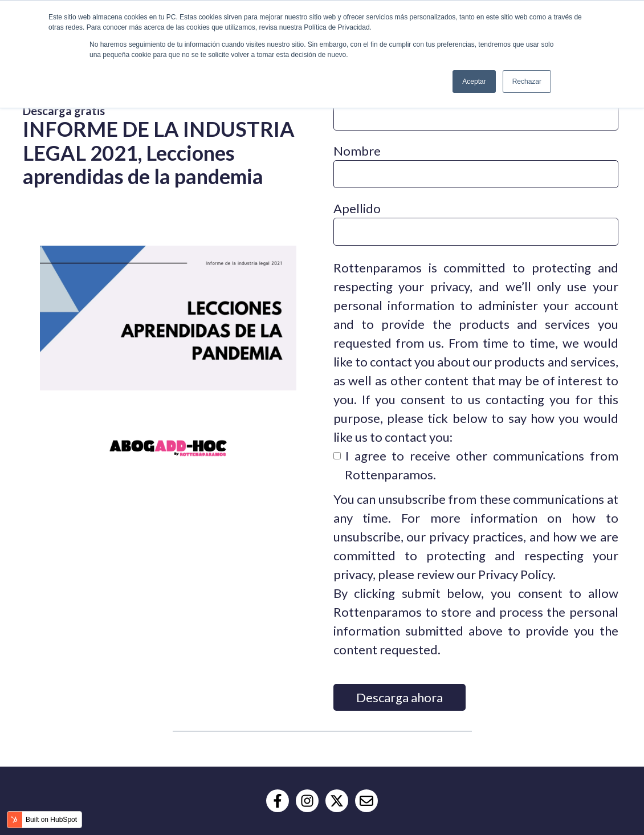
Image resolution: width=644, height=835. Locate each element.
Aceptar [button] (474, 82)
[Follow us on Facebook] (278, 801)
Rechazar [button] (527, 82)
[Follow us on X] (337, 801)
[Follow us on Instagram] (307, 801)
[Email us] (366, 801)
